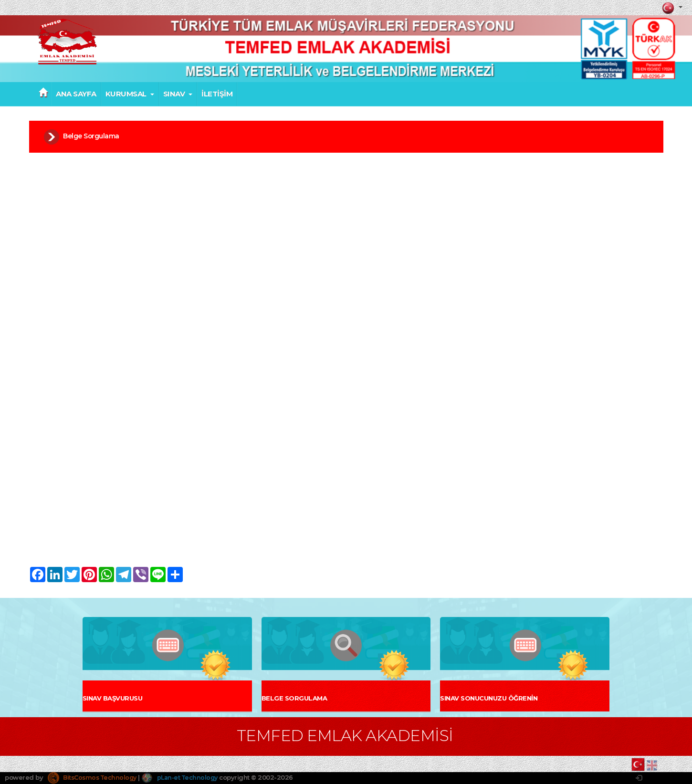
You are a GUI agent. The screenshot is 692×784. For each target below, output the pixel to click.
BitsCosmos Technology (94, 777)
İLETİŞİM (217, 94)
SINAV (178, 94)
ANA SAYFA (76, 94)
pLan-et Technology (186, 777)
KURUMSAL (130, 94)
